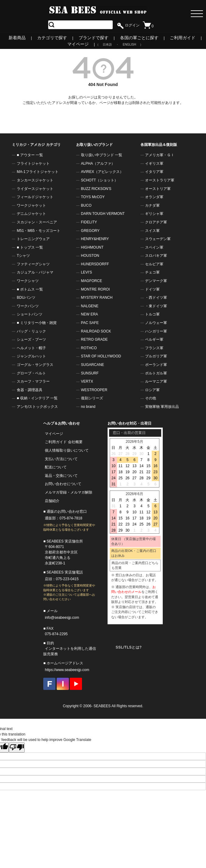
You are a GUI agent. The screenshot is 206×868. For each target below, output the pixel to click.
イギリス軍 (154, 164)
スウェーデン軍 (158, 239)
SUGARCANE (93, 365)
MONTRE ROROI (96, 289)
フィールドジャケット (35, 197)
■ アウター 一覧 (30, 155)
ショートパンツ (30, 314)
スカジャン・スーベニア (37, 222)
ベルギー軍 (154, 339)
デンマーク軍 (156, 281)
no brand (88, 407)
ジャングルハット (31, 356)
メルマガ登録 (56, 492)
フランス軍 (154, 348)
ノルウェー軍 (156, 323)
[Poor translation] (17, 747)
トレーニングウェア (33, 239)
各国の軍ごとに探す (139, 38)
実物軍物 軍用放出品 (162, 407)
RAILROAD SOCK (96, 331)
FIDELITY (89, 222)
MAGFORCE (92, 281)
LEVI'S (87, 272)
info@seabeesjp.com (62, 618)
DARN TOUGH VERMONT (103, 214)
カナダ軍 (152, 205)
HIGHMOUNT (92, 247)
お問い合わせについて (63, 484)
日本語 (107, 45)
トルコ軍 (152, 314)
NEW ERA (90, 314)
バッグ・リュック (31, 331)
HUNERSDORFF (95, 264)
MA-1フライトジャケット (38, 172)
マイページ (78, 44)
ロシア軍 (152, 390)
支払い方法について (61, 459)
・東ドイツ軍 (156, 306)
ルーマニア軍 (156, 381)
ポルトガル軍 (156, 373)
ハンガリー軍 (156, 331)
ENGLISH (130, 45)
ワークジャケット (31, 205)
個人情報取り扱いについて (67, 450)
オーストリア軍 (158, 189)
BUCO (86, 205)
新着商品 (17, 38)
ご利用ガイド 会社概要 (64, 442)
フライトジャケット (33, 164)
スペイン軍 (154, 247)
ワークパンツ (28, 306)
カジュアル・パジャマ (35, 272)
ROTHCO (89, 348)
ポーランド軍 (156, 365)
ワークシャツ (28, 281)
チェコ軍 (152, 272)
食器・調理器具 (30, 390)
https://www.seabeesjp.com (67, 670)
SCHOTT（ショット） (99, 180)
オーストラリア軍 (160, 180)
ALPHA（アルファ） (98, 164)
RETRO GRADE (94, 339)
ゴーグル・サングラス (35, 365)
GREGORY (90, 231)
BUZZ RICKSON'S (96, 189)
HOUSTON (90, 256)
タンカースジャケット (35, 180)
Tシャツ (23, 256)
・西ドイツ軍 (156, 298)
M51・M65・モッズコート (39, 231)
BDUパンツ (26, 298)
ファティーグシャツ (33, 264)
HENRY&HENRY (95, 239)
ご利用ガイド (183, 38)
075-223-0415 (67, 579)
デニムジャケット (31, 214)
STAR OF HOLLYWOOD (101, 356)
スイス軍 (152, 231)
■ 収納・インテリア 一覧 (37, 398)
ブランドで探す (94, 38)
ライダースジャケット (35, 189)
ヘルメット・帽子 (31, 348)
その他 (151, 398)
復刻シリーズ (92, 398)
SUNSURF (90, 373)
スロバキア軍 (156, 256)
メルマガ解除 (81, 492)
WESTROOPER (94, 390)
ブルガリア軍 (156, 356)
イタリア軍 (154, 172)
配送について (56, 467)
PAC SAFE (90, 323)
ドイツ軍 (152, 289)
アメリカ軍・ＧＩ (160, 155)
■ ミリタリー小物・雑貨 (37, 323)
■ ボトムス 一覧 (30, 289)
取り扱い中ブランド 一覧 (102, 155)
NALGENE (90, 306)
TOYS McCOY (93, 197)
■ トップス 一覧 (30, 247)
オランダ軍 (154, 197)
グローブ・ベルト (31, 373)
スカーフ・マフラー (33, 381)
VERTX (87, 381)
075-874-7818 (71, 518)
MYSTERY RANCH (97, 298)
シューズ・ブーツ (31, 339)
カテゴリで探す (52, 38)
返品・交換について (61, 476)
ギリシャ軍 (154, 214)
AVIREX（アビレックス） (102, 172)
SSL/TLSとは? (129, 647)
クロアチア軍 (156, 222)
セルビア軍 (154, 264)
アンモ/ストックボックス (37, 407)
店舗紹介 (52, 501)
